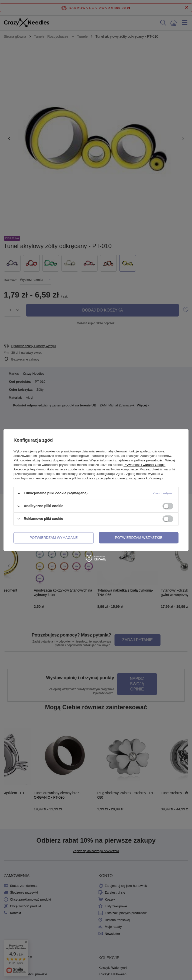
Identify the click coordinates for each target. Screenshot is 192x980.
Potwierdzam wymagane (54, 538)
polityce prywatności (149, 460)
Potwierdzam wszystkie (139, 538)
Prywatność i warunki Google (144, 465)
